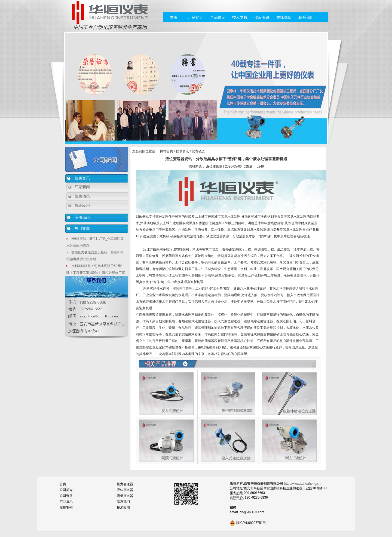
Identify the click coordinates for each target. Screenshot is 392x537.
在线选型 (284, 17)
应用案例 (66, 508)
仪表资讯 (262, 17)
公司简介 (66, 490)
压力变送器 (125, 484)
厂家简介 (196, 17)
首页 (174, 17)
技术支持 (240, 17)
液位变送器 (214, 166)
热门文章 (82, 228)
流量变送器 (125, 496)
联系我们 (306, 17)
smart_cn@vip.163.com (247, 512)
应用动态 (82, 217)
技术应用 (123, 508)
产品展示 (218, 17)
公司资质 (66, 496)
